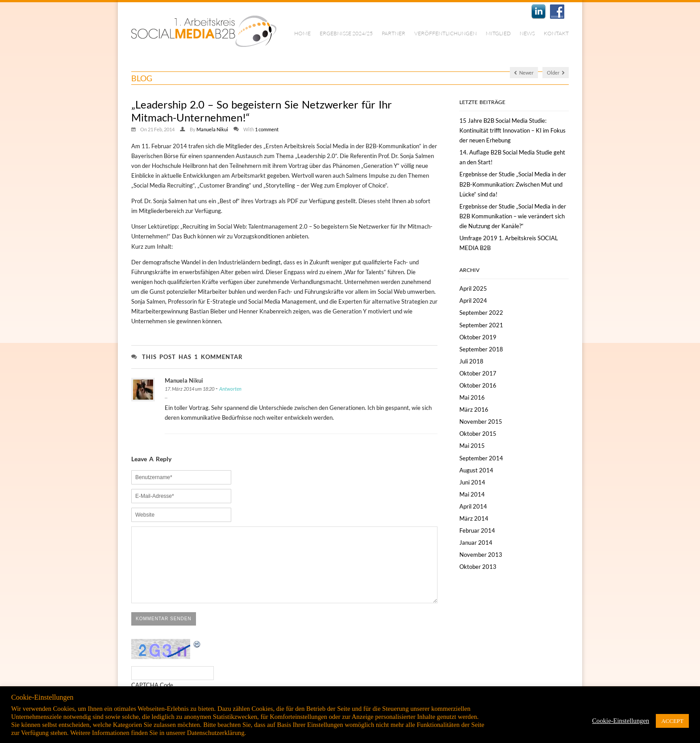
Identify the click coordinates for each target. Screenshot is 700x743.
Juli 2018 (471, 361)
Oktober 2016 (478, 385)
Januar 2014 (476, 543)
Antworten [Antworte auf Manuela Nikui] (230, 389)
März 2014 (474, 518)
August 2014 (476, 470)
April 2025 (473, 288)
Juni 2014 (472, 482)
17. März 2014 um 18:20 (190, 389)
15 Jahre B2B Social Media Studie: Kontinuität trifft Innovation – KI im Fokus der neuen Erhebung (512, 130)
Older (556, 73)
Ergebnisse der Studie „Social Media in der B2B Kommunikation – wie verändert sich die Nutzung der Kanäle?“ (513, 216)
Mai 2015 (472, 446)
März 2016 (474, 409)
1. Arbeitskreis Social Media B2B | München (204, 31)
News (527, 33)
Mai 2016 (472, 397)
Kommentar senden (164, 632)
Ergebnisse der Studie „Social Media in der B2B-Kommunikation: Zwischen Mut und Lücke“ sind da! (513, 184)
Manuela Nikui (212, 129)
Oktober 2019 (478, 337)
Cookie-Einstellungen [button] (621, 721)
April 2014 (473, 506)
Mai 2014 (472, 494)
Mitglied (498, 33)
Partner (394, 33)
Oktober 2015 (478, 434)
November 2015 (481, 422)
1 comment (267, 129)
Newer (524, 73)
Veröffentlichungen (446, 33)
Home (302, 33)
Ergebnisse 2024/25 (346, 33)
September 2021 (481, 325)
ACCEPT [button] (672, 721)
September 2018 (481, 349)
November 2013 (481, 555)
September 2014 (481, 458)
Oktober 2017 (478, 373)
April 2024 (473, 301)
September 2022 (481, 313)
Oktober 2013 (478, 567)
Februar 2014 (477, 530)
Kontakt (556, 33)
